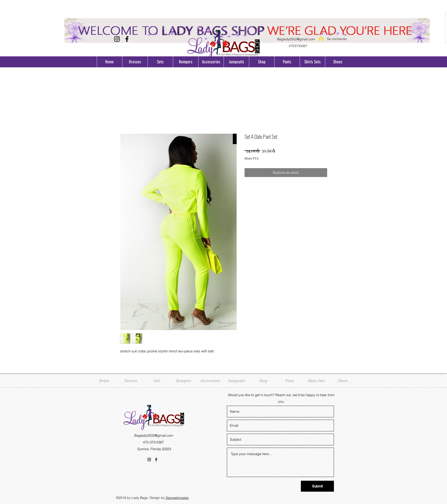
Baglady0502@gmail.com (296, 39)
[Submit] (317, 486)
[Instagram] (117, 39)
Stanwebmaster (177, 498)
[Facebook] (127, 39)
